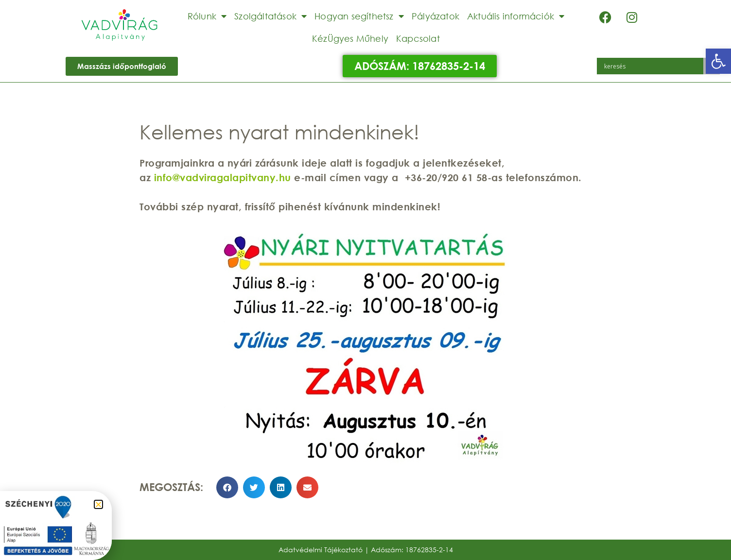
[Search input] (653, 66)
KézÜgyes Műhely (350, 38)
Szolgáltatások (270, 16)
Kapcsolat (418, 38)
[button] (718, 61)
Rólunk (207, 16)
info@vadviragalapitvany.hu (223, 178)
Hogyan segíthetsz (359, 16)
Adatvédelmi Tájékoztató (321, 550)
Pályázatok (435, 16)
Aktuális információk (516, 16)
